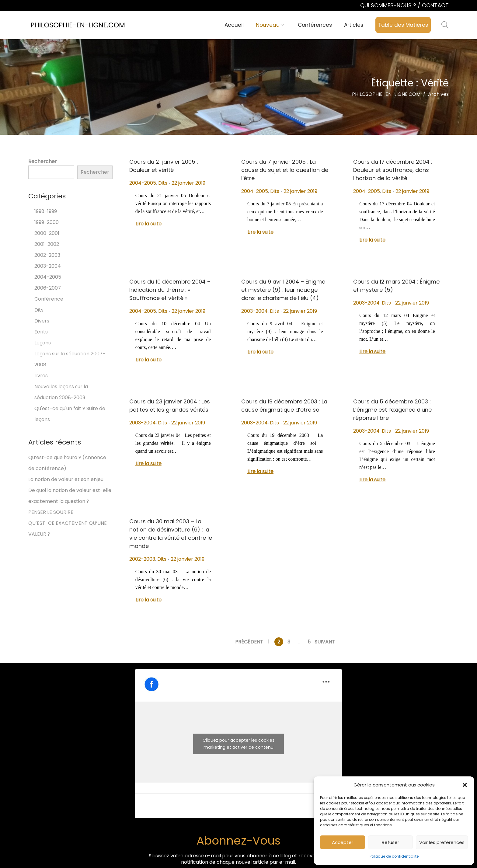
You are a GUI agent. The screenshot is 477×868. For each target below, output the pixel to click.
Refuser (390, 842)
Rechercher (43, 161)
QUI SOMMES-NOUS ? (389, 5)
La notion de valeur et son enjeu (66, 479)
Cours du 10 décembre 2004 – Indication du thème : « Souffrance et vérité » (170, 290)
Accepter (343, 842)
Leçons (43, 343)
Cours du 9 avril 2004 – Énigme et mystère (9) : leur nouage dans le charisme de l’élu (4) (283, 290)
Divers (42, 321)
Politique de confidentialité (394, 856)
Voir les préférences (442, 842)
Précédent (249, 642)
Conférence (49, 299)
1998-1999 (46, 211)
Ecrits (41, 332)
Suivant (325, 642)
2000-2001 (47, 233)
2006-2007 (48, 288)
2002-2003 (142, 559)
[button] (465, 785)
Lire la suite (148, 224)
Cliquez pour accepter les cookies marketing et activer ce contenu (238, 744)
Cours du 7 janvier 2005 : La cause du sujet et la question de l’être (285, 170)
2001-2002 (47, 244)
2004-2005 (143, 183)
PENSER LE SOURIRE (51, 512)
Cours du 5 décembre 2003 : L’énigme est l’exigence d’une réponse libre (392, 410)
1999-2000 (47, 222)
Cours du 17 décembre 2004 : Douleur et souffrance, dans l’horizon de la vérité (393, 170)
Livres (41, 376)
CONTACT (435, 5)
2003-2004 (254, 311)
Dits (163, 183)
